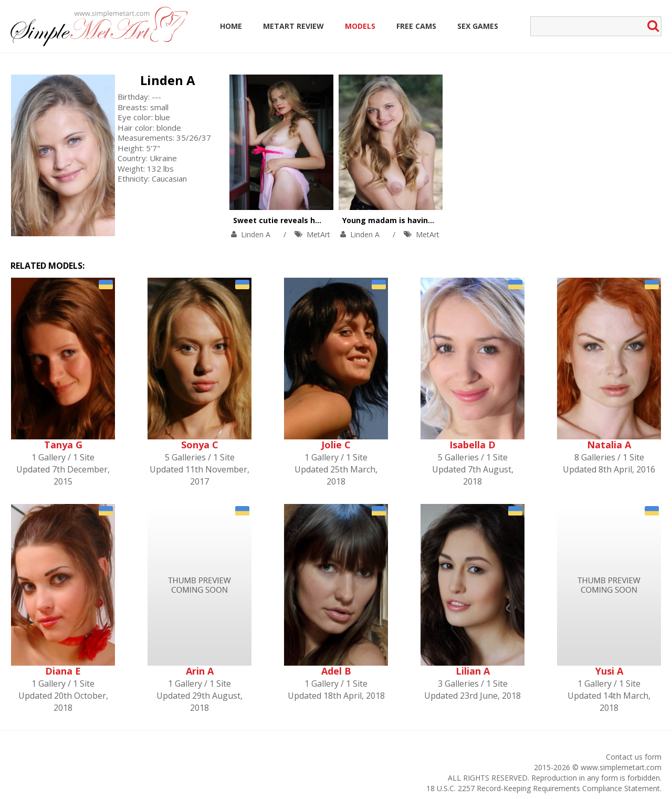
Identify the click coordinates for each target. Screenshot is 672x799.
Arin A (200, 671)
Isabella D (472, 445)
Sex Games (478, 26)
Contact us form (634, 757)
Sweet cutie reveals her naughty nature (309, 220)
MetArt (318, 234)
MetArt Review (293, 26)
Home (231, 26)
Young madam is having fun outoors (411, 220)
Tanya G (63, 445)
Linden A (168, 80)
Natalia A (609, 445)
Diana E (63, 671)
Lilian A (473, 671)
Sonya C (200, 445)
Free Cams (416, 26)
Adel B (336, 671)
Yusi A (609, 671)
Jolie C (336, 445)
